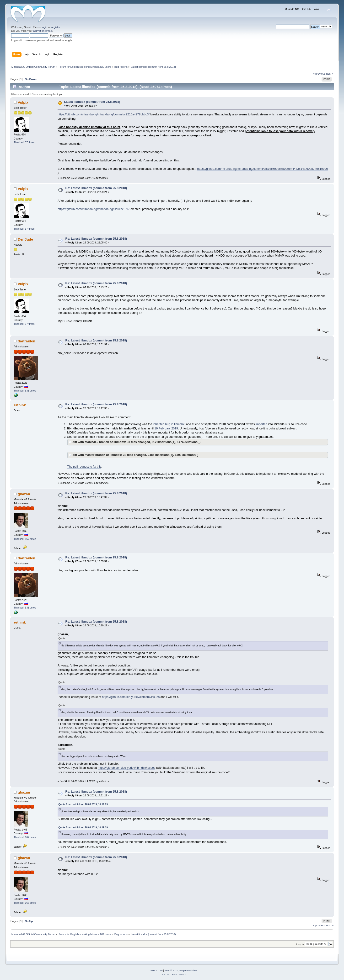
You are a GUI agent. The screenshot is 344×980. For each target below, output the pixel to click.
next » (330, 74)
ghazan (24, 494)
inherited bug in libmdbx (169, 424)
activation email (42, 31)
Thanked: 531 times (25, 391)
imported (261, 424)
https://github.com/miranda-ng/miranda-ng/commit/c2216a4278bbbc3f (104, 114)
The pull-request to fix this (84, 467)
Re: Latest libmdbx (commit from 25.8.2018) (96, 188)
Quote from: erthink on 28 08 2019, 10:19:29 (83, 804)
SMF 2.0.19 (156, 970)
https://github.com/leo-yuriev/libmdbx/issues (131, 697)
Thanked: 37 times (24, 142)
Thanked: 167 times (25, 539)
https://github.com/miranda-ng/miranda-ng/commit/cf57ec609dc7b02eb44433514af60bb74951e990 (263, 169)
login (45, 27)
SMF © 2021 (171, 970)
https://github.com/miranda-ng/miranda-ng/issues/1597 (94, 209)
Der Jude (25, 239)
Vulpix (23, 102)
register (56, 27)
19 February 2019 (166, 428)
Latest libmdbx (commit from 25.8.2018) (92, 102)
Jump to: (300, 944)
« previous (319, 74)
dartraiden (26, 341)
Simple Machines (188, 970)
